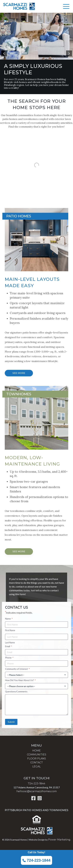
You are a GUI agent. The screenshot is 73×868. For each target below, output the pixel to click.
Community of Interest (17, 669)
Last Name (10, 643)
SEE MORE (19, 373)
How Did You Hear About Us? (20, 680)
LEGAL (36, 766)
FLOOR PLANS (37, 759)
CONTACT (37, 763)
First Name (10, 630)
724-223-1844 (36, 860)
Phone (9, 658)
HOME (36, 751)
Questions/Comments (16, 691)
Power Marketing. (59, 840)
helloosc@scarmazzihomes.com (37, 791)
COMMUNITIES (37, 755)
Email (8, 646)
